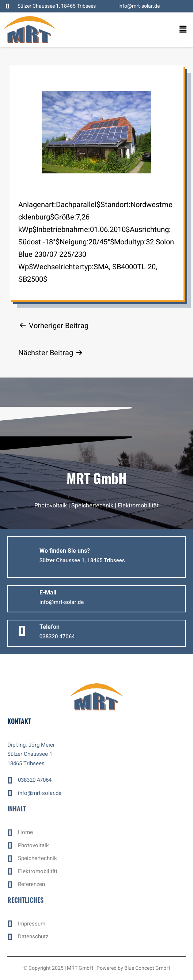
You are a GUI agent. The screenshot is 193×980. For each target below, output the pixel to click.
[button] (179, 30)
